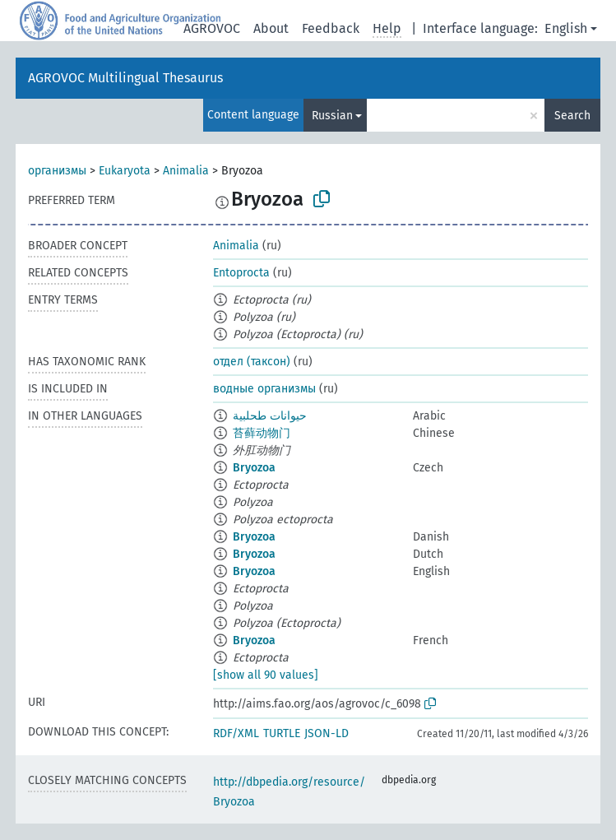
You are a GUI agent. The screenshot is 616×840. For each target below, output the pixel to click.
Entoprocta (241, 273)
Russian (332, 116)
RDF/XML (236, 733)
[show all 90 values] (266, 675)
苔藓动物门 (262, 433)
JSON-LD (327, 733)
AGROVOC (212, 28)
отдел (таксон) (252, 362)
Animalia (186, 171)
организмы (57, 171)
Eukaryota (125, 171)
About (271, 28)
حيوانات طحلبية (270, 416)
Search (572, 116)
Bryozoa (254, 468)
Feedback (331, 28)
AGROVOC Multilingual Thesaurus (125, 78)
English (566, 28)
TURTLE (282, 733)
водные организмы (264, 389)
